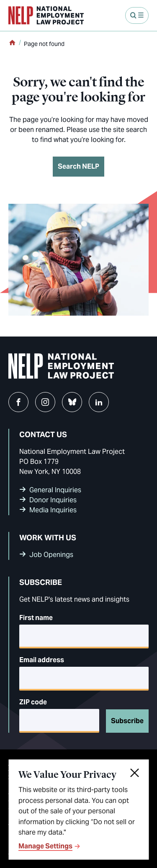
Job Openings (51, 555)
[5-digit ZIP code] (59, 721)
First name (36, 618)
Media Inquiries (53, 510)
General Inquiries (55, 490)
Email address (42, 660)
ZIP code (33, 702)
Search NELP (78, 166)
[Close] (135, 773)
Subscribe (127, 721)
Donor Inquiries (53, 500)
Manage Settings (45, 846)
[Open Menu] (137, 15)
